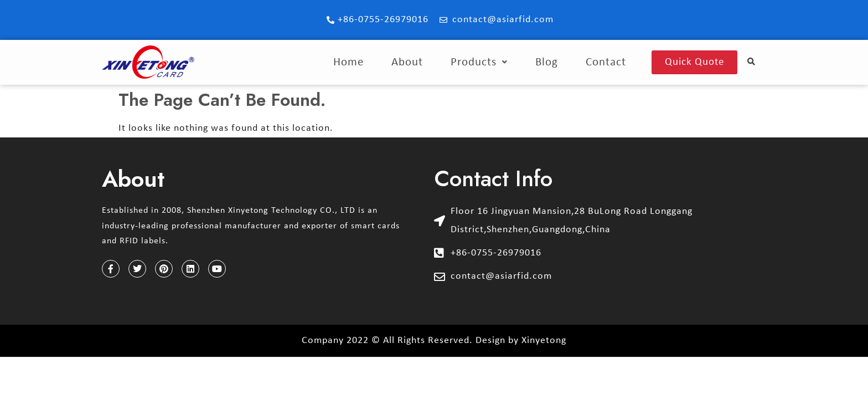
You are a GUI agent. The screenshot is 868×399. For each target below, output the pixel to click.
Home (348, 62)
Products (479, 62)
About (407, 62)
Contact (606, 62)
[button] (751, 62)
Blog (547, 62)
